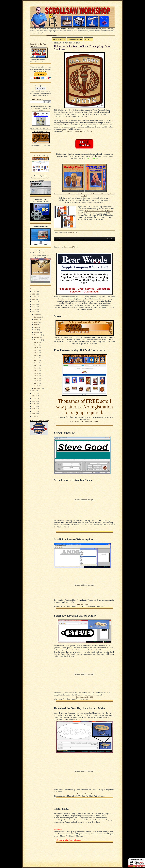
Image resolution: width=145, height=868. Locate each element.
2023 (34, 409)
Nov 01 (36, 342)
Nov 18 (36, 368)
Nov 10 (36, 353)
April (36, 322)
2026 (34, 416)
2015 (34, 312)
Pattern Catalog (59, 39)
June (36, 327)
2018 (34, 396)
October (37, 337)
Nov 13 (36, 358)
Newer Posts (59, 239)
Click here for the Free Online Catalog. (84, 421)
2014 (34, 309)
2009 (34, 296)
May (36, 325)
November (38, 340)
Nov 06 (36, 347)
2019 (34, 399)
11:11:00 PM (73, 232)
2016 (34, 391)
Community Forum (75, 39)
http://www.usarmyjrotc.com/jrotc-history (77, 131)
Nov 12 (36, 355)
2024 (34, 411)
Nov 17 (36, 365)
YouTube (88, 39)
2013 (34, 307)
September (38, 335)
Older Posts (111, 239)
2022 (34, 406)
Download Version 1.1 (85, 604)
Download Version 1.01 (85, 697)
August (37, 332)
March (36, 319)
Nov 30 (36, 386)
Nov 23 (36, 376)
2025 (34, 414)
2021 (34, 404)
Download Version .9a (84, 794)
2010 (34, 299)
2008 (34, 294)
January (37, 314)
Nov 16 (36, 363)
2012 (34, 304)
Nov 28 (36, 383)
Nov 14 (36, 360)
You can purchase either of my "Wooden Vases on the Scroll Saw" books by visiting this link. (84, 195)
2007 (34, 291)
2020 (34, 401)
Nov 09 (36, 350)
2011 (34, 302)
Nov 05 (36, 345)
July (36, 330)
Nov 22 (36, 373)
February (37, 317)
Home (85, 239)
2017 (34, 393)
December (38, 388)
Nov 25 (36, 378)
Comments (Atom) (71, 247)
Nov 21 (36, 370)
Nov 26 (36, 381)
